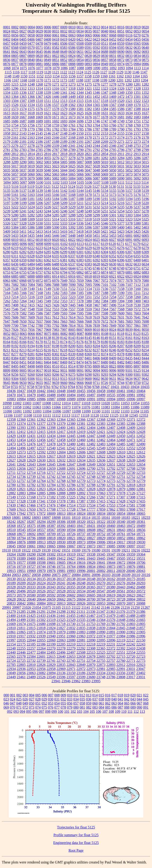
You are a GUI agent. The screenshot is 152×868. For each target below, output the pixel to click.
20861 (31, 603)
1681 (121, 117)
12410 (141, 428)
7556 (64, 309)
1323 (105, 88)
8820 (104, 366)
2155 (121, 133)
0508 (80, 43)
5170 (88, 195)
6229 (88, 248)
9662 (72, 383)
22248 (11, 648)
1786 (88, 129)
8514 (72, 366)
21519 (51, 620)
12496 (21, 448)
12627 (11, 460)
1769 (137, 125)
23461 (21, 677)
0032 (64, 31)
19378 (11, 558)
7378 (80, 301)
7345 (39, 301)
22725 (21, 661)
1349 (121, 93)
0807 (23, 56)
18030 (91, 513)
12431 (31, 436)
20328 (11, 587)
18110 (76, 518)
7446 (80, 305)
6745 (88, 268)
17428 (121, 501)
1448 (64, 97)
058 (82, 703)
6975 (48, 281)
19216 (136, 550)
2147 (56, 133)
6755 (23, 272)
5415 (55, 231)
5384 (15, 227)
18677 (21, 534)
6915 (64, 276)
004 (32, 695)
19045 (11, 546)
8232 (88, 350)
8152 (121, 338)
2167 (64, 137)
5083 (64, 178)
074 (38, 707)
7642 (145, 317)
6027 (113, 240)
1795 (145, 129)
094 (22, 711)
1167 (16, 80)
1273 (72, 84)
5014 (137, 162)
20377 (101, 587)
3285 (129, 158)
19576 (11, 563)
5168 (72, 195)
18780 (11, 538)
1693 (64, 121)
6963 (7, 281)
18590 (61, 530)
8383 (7, 358)
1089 (89, 68)
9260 (31, 375)
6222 (31, 248)
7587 (48, 313)
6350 (104, 256)
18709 (51, 534)
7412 (23, 305)
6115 (88, 244)
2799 (145, 150)
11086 (135, 407)
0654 (97, 52)
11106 (8, 415)
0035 (88, 31)
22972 (81, 669)
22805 (21, 665)
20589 (41, 595)
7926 (15, 330)
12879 (121, 489)
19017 (121, 542)
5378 (129, 223)
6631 (121, 264)
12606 (81, 452)
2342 (80, 146)
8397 (80, 358)
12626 (141, 456)
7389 (113, 301)
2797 (129, 150)
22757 (111, 661)
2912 (129, 154)
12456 (41, 440)
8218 (64, 350)
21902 (131, 632)
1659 (15, 117)
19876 (131, 567)
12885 (41, 493)
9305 (23, 379)
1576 (39, 109)
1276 (97, 84)
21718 (61, 624)
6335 (55, 256)
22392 (121, 648)
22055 (41, 640)
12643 (31, 464)
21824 (51, 628)
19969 (31, 571)
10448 (61, 391)
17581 (131, 505)
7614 (72, 317)
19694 (131, 563)
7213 (7, 297)
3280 (88, 158)
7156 (105, 289)
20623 (131, 595)
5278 (145, 211)
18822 (81, 538)
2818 (64, 154)
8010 (97, 330)
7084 (31, 285)
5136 (15, 191)
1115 (8, 72)
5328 (23, 223)
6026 (104, 240)
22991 (121, 669)
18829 (101, 538)
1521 (129, 101)
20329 (21, 587)
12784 (51, 485)
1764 (97, 125)
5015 (145, 162)
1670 (48, 117)
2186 (39, 142)
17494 (61, 505)
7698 (145, 321)
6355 (137, 256)
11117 (75, 415)
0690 (121, 52)
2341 (72, 146)
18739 (91, 534)
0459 (23, 43)
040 (114, 699)
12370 (121, 419)
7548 (31, 309)
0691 (129, 52)
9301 (137, 375)
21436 (51, 616)
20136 (51, 579)
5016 (7, 166)
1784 (72, 129)
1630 (97, 113)
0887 (64, 64)
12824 (51, 489)
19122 (26, 550)
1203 (136, 80)
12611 (131, 452)
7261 (145, 297)
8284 (39, 354)
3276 (56, 158)
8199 (64, 346)
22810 (31, 665)
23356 (121, 673)
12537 (41, 448)
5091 (129, 178)
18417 (81, 526)
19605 (61, 563)
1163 (128, 76)
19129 (36, 550)
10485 (41, 395)
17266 (91, 497)
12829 (101, 489)
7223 (72, 297)
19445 (101, 558)
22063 (61, 640)
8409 (113, 358)
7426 (56, 305)
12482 (91, 444)
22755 (101, 661)
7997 (64, 330)
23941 (56, 681)
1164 (136, 76)
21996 (141, 636)
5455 (121, 236)
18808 (41, 538)
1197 (88, 80)
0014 (104, 27)
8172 (48, 342)
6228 (80, 248)
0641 (7, 52)
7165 (15, 293)
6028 (121, 240)
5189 (88, 199)
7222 (64, 297)
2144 (31, 133)
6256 (105, 248)
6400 (137, 260)
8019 (105, 330)
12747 (81, 477)
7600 (121, 313)
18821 (71, 538)
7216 (31, 297)
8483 (129, 362)
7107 (129, 285)
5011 (113, 162)
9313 (55, 379)
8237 (96, 350)
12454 (21, 440)
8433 (121, 358)
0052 (129, 31)
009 (63, 695)
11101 (106, 411)
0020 (145, 27)
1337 (31, 93)
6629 (105, 264)
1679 (113, 117)
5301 (113, 215)
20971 (131, 603)
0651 (80, 52)
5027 (88, 166)
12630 (41, 460)
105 (92, 711)
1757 (39, 125)
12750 (111, 477)
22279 (71, 648)
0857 (105, 60)
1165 (144, 76)
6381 (64, 260)
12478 (51, 444)
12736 (21, 477)
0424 (105, 39)
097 (41, 711)
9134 (145, 370)
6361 (39, 260)
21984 (121, 636)
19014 (111, 542)
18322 (101, 522)
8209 (137, 346)
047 (13, 703)
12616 (41, 456)
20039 (121, 571)
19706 (141, 563)
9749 (129, 383)
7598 (105, 313)
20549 (111, 591)
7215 (23, 297)
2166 (56, 137)
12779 (141, 481)
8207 (121, 346)
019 (127, 695)
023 (6, 699)
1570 (137, 105)
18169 (116, 518)
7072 (105, 281)
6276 (121, 248)
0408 (48, 39)
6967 (15, 281)
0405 (23, 39)
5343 (88, 223)
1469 (113, 97)
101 (67, 711)
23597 (71, 677)
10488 (51, 395)
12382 (91, 424)
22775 (141, 661)
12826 (71, 489)
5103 (64, 182)
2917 (23, 158)
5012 (121, 162)
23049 (11, 673)
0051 (121, 31)
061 (101, 703)
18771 (141, 534)
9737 (113, 383)
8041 (137, 330)
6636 (7, 268)
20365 (91, 587)
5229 (72, 207)
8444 (145, 358)
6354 (129, 256)
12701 (101, 469)
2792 (97, 150)
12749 (101, 477)
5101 (48, 182)
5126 (88, 187)
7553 (56, 309)
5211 (80, 203)
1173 (64, 80)
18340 (121, 522)
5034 (145, 166)
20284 (131, 583)
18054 (121, 513)
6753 (7, 272)
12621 (91, 456)
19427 (71, 558)
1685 (7, 121)
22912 (121, 665)
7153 (80, 289)
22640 (61, 657)
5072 (121, 174)
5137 (23, 191)
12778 (131, 481)
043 (133, 699)
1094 (129, 68)
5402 (137, 227)
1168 (23, 80)
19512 (131, 558)
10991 (91, 399)
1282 (145, 84)
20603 (81, 595)
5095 (15, 182)
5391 (64, 227)
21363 (111, 612)
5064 (64, 174)
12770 (81, 481)
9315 (64, 379)
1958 (7, 133)
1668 (31, 117)
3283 (113, 158)
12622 (101, 456)
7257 (121, 297)
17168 (31, 497)
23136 (61, 673)
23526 (41, 677)
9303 (7, 379)
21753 (91, 624)
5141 (56, 191)
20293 (141, 583)
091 (146, 707)
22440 (11, 652)
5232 (97, 207)
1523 (145, 101)
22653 (71, 657)
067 (140, 703)
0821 (48, 56)
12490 (141, 444)
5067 (88, 174)
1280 (129, 84)
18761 (121, 534)
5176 (137, 195)
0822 (56, 56)
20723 (111, 599)
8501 (48, 366)
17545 (101, 505)
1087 (72, 68)
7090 (72, 285)
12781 (21, 485)
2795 (113, 150)
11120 (95, 415)
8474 (80, 362)
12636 (101, 460)
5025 (72, 166)
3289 (15, 162)
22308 (91, 648)
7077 (121, 281)
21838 (91, 628)
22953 (31, 669)
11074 (76, 407)
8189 (7, 346)
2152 (97, 133)
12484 (111, 444)
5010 (105, 162)
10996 (131, 399)
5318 (88, 219)
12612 (141, 452)
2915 (7, 158)
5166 (56, 195)
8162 (137, 338)
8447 (7, 362)
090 (140, 707)
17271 (111, 497)
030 (51, 699)
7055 (72, 281)
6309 (145, 252)
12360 (21, 419)
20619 (111, 595)
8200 (72, 346)
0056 (15, 35)
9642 (145, 379)
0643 (23, 52)
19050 (21, 546)
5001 (31, 162)
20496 (21, 591)
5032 (129, 166)
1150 (24, 76)
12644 (41, 464)
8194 (31, 346)
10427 (105, 387)
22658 (81, 657)
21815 (31, 628)
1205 (7, 84)
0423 (97, 39)
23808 (121, 677)
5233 (105, 207)
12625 (131, 456)
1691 (48, 121)
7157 (113, 289)
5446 (56, 236)
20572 (141, 591)
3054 (39, 158)
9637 (137, 379)
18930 (61, 542)
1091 (105, 68)
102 (73, 711)
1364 (15, 97)
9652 (31, 383)
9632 (121, 379)
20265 (91, 583)
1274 (80, 84)
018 (120, 695)
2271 (121, 142)
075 (44, 707)
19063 (41, 546)
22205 (61, 644)
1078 (48, 68)
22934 (11, 669)
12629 (31, 460)
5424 (129, 231)
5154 (105, 191)
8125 (145, 334)
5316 (72, 219)
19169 (76, 550)
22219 (101, 644)
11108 (28, 415)
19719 (21, 567)
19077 (101, 546)
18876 (21, 542)
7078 (129, 281)
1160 (104, 76)
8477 (97, 362)
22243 (141, 644)
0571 (39, 48)
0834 (137, 56)
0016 (121, 27)
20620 (121, 595)
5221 (7, 207)
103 (80, 711)
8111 (113, 334)
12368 (101, 419)
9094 (97, 370)
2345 (105, 146)
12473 (11, 444)
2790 (80, 150)
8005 (72, 330)
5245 (56, 211)
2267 (88, 142)
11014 (66, 403)
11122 (104, 415)
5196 (145, 199)
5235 (121, 207)
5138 (31, 191)
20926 (81, 603)
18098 (56, 518)
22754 (91, 661)
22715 (121, 657)
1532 (23, 105)
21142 (96, 607)
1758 (48, 125)
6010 (15, 240)
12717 (51, 473)
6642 (56, 268)
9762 (55, 387)
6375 (56, 260)
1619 (39, 113)
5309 (31, 219)
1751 (137, 121)
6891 (48, 276)
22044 (31, 640)
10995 (121, 399)
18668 (11, 534)
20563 (131, 591)
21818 (41, 628)
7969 (48, 330)
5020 (39, 166)
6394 (113, 260)
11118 (85, 415)
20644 (41, 599)
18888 (31, 542)
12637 (111, 460)
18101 (66, 518)
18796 (31, 538)
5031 (121, 166)
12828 (91, 489)
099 (54, 711)
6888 (31, 276)
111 (130, 711)
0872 (121, 60)
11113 (66, 415)
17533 (81, 505)
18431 (91, 526)
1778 (23, 129)
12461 (91, 440)
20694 (81, 599)
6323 (23, 256)
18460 (111, 526)
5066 (80, 174)
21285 (21, 612)
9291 (97, 375)
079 (70, 707)
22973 (91, 669)
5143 (72, 191)
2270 (113, 142)
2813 (23, 154)
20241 (61, 583)
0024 (7, 31)
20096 (96, 575)
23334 (101, 673)
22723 (141, 657)
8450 (15, 362)
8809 (96, 366)
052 (44, 703)
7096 (97, 285)
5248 (80, 211)
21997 (11, 640)
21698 (51, 624)
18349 (131, 522)
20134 (31, 579)
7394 (121, 301)
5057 (15, 174)
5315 (64, 219)
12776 (121, 481)
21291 (41, 612)
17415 (101, 501)
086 (114, 707)
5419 (88, 231)
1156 (72, 76)
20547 (101, 591)
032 (63, 699)
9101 (129, 370)
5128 (104, 187)
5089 (113, 178)
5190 (97, 199)
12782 (31, 485)
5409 (7, 231)
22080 (71, 640)
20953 (101, 603)
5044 (64, 170)
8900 (15, 370)
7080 (145, 281)
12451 (131, 436)
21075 (47, 607)
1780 (39, 129)
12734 (11, 477)
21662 (131, 620)
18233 (146, 518)
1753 (7, 125)
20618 (101, 595)
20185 (141, 579)
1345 (88, 93)
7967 (39, 330)
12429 (11, 436)
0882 (48, 64)
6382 (72, 260)
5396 (88, 227)
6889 (39, 276)
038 (101, 699)
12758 (31, 481)
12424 (121, 432)
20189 (11, 583)
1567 (113, 105)
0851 (56, 60)
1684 (145, 117)
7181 (48, 293)
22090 (91, 640)
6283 (31, 252)
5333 (64, 223)
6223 (39, 248)
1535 (39, 105)
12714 (31, 473)
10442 (41, 391)
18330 (111, 522)
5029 (105, 166)
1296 (15, 88)
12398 (51, 428)
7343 (31, 301)
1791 (129, 129)
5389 (48, 227)
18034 (101, 513)
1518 (104, 101)
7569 (129, 309)
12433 (41, 436)
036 (89, 699)
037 (95, 699)
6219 (15, 248)
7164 (7, 293)
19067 (71, 546)
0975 (129, 64)
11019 (96, 403)
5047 (88, 170)
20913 (61, 603)
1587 (129, 109)
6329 (39, 256)
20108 (116, 575)
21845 (121, 628)
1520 (121, 101)
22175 (21, 644)
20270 (101, 583)
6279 (145, 248)
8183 (121, 342)
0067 (105, 35)
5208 (56, 203)
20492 (11, 591)
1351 (137, 93)
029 (44, 699)
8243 (104, 350)
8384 (15, 358)
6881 (129, 272)
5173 (113, 195)
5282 (31, 215)
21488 (131, 616)
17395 (91, 501)
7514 (121, 305)
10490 (61, 395)
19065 (51, 546)
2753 (137, 146)
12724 (81, 473)
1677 (97, 117)
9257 (23, 375)
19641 (101, 563)
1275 (88, 84)
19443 (91, 558)
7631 (121, 317)
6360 (31, 260)
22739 (41, 661)
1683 (137, 117)
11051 (115, 403)
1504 (15, 101)
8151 (113, 338)
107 (105, 711)
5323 (129, 219)
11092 (27, 411)
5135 (7, 191)
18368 (11, 526)
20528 (61, 591)
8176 (80, 342)
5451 (97, 236)
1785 (80, 129)
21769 (101, 624)
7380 (88, 301)
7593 (64, 313)
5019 (31, 166)
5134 (145, 187)
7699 (7, 325)
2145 (39, 133)
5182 (39, 199)
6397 (129, 260)
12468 (121, 440)
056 (70, 703)
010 (70, 695)
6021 (64, 240)
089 (133, 707)
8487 (7, 366)
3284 (121, 158)
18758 (111, 534)
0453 (121, 39)
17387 (81, 501)
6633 (137, 264)
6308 (137, 252)
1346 (97, 93)
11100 (96, 411)
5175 (129, 195)
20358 (81, 587)
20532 (71, 591)
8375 (113, 354)
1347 (105, 93)
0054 (145, 31)
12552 (131, 448)
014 (95, 695)
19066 (61, 546)
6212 (145, 244)
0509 (88, 43)
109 (118, 711)
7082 (15, 285)
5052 (129, 170)
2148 (64, 133)
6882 (137, 272)
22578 (21, 657)
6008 (7, 240)
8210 (145, 346)
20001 (91, 571)
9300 (129, 375)
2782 (15, 150)
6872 (88, 272)
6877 (113, 272)
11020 (105, 403)
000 (6, 695)
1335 (15, 93)
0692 (137, 52)
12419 (81, 432)
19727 (31, 567)
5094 (7, 182)
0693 (145, 52)
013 (89, 695)
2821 (88, 154)
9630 (104, 379)
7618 (88, 317)
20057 (26, 575)
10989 (71, 399)
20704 (101, 599)
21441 (61, 616)
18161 (106, 518)
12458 (61, 440)
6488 (56, 264)
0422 (88, 39)
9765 (80, 387)
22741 (51, 661)
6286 (56, 252)
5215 (113, 203)
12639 (131, 460)
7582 (23, 313)
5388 (39, 227)
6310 (7, 256)
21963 (81, 636)
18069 (6, 518)
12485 (121, 444)
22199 (51, 644)
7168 (39, 293)
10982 (141, 395)
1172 (56, 80)
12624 (121, 456)
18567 (51, 530)
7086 (48, 285)
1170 (40, 80)
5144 (80, 191)
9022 (56, 370)
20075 (56, 575)
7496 (113, 305)
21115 (66, 607)
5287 (64, 215)
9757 (23, 387)
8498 (31, 366)
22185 (31, 644)
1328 (137, 88)
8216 (47, 350)
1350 (129, 93)
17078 (121, 493)
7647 (7, 321)
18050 (111, 513)
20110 (136, 575)
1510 (39, 101)
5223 (23, 207)
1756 (31, 125)
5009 (97, 162)
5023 (56, 166)
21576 (111, 620)
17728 (71, 509)
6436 (15, 264)
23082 (41, 673)
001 (13, 695)
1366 (31, 97)
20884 (41, 603)
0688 (105, 52)
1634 (129, 113)
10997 (141, 399)
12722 (61, 473)
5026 (80, 166)
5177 (145, 195)
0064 (80, 35)
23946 (66, 681)
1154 (56, 76)
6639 (31, 268)
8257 (7, 354)
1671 (56, 117)
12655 (11, 469)
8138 (48, 338)
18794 (21, 538)
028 (38, 699)
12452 (141, 436)
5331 (48, 223)
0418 (56, 39)
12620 (81, 456)
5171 (97, 195)
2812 (15, 154)
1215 (15, 84)
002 (19, 695)
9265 (48, 375)
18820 (61, 538)
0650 (72, 52)
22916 (131, 665)
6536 (64, 264)
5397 (97, 227)
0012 (88, 27)
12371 (131, 419)
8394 (64, 358)
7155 (97, 289)
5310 (39, 219)
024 (13, 699)
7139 (23, 289)
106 (99, 711)
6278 (137, 248)
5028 (97, 166)
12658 (41, 469)
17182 (51, 497)
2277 (23, 146)
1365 (23, 97)
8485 (137, 362)
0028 (31, 31)
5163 (31, 195)
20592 (51, 595)
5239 (7, 211)
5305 (145, 215)
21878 (51, 632)
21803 (131, 624)
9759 (39, 387)
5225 (39, 207)
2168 (72, 137)
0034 (80, 31)
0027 (23, 31)
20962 (111, 603)
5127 (96, 187)
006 (44, 695)
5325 (145, 219)
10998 (7, 403)
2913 (137, 154)
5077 (15, 178)
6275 (113, 248)
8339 (72, 354)
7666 (80, 321)
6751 (137, 268)
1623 (64, 113)
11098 (76, 411)
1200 (112, 80)
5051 (121, 170)
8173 (56, 342)
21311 (81, 612)
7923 (7, 330)
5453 (113, 236)
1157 (80, 76)
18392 (61, 526)
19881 (141, 567)
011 (76, 695)
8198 (56, 346)
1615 (7, 113)
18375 (31, 526)
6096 (23, 244)
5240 (15, 211)
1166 (7, 80)
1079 (56, 68)
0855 (88, 60)
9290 (88, 375)
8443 (137, 358)
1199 (104, 80)
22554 (131, 652)
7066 (88, 281)
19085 (111, 546)
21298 (61, 612)
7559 (88, 309)
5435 (31, 236)
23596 (61, 677)
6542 (80, 264)
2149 (72, 133)
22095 (101, 640)
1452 (97, 97)
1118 (32, 72)
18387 (51, 526)
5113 (137, 182)
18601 (81, 530)
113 (142, 711)
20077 (66, 575)
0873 (129, 60)
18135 (96, 518)
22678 (91, 657)
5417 (72, 231)
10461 (121, 391)
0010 (72, 27)
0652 (88, 52)
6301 (80, 252)
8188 (145, 342)
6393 (105, 260)
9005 (23, 370)
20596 (61, 595)
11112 (56, 415)
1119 (40, 72)
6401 (145, 260)
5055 (145, 170)
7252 (97, 297)
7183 (64, 293)
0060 (48, 35)
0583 (64, 48)
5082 (56, 178)
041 (121, 699)
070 (13, 707)
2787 (56, 150)
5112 (129, 182)
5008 (88, 162)
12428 (141, 432)
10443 (51, 391)
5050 (113, 170)
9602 (96, 379)
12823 (41, 489)
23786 (111, 677)
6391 (88, 260)
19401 (41, 558)
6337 (72, 256)
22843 (71, 665)
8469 (64, 362)
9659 (56, 383)
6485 (39, 264)
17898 (131, 509)
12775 (111, 481)
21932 (31, 636)
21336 (91, 612)
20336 (41, 587)
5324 (137, 219)
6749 (121, 268)
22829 (51, 665)
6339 (88, 256)
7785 (48, 325)
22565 (11, 657)
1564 (88, 105)
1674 (80, 117)
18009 (51, 513)
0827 (80, 56)
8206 (113, 346)
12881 (141, 489)
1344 (80, 93)
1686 (15, 121)
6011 (23, 240)
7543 (7, 309)
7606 (15, 317)
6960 (145, 276)
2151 (88, 133)
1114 (145, 68)
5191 (105, 199)
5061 (39, 174)
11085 (125, 407)
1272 (64, 84)
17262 (81, 497)
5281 (23, 215)
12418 (71, 432)
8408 (105, 358)
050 (32, 703)
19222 (146, 550)
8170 (39, 342)
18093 (36, 518)
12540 (51, 448)
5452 (105, 236)
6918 (88, 276)
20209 (21, 583)
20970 (121, 603)
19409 (51, 558)
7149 (48, 289)
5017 (15, 166)
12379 (61, 424)
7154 (88, 289)
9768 (96, 387)
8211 (7, 350)
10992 (101, 399)
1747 (105, 121)
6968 (23, 281)
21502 (41, 620)
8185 (137, 342)
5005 (64, 162)
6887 (23, 276)
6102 (64, 244)
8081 (56, 334)
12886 (51, 493)
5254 (121, 211)
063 (114, 703)
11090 (8, 411)
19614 (71, 563)
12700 (91, 469)
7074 (113, 281)
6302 (88, 252)
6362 (48, 260)
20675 (71, 599)
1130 (128, 72)
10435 (145, 387)
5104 (72, 182)
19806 (81, 567)
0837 (15, 60)
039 (108, 699)
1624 (72, 113)
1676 (88, 117)
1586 (121, 109)
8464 (48, 362)
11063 (37, 407)
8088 (88, 334)
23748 (101, 677)
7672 (105, 321)
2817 (56, 154)
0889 (80, 64)
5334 (72, 223)
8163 (145, 338)
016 (108, 695)
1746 (97, 121)
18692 (31, 534)
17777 (91, 509)
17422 (111, 501)
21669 (11, 624)
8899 (7, 370)
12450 (121, 436)
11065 (47, 407)
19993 (71, 571)
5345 (97, 223)
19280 (21, 554)
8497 (23, 366)
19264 (11, 554)
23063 (31, 673)
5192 (113, 199)
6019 (47, 240)
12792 (121, 485)
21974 (101, 636)
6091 (129, 240)
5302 (121, 215)
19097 (131, 546)
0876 (7, 64)
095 (29, 711)
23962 (76, 681)
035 (82, 699)
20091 (86, 575)
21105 (57, 607)
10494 (71, 395)
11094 (47, 411)
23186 (81, 673)
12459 (71, 440)
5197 (7, 203)
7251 (88, 297)
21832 (71, 628)
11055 (145, 403)
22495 (51, 652)
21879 (61, 632)
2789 (72, 150)
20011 (111, 571)
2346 (113, 146)
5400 (121, 227)
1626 (88, 113)
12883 (21, 493)
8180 (105, 342)
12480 (71, 444)
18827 (91, 538)
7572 (137, 309)
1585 (113, 109)
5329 (31, 223)
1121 (56, 72)
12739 (31, 477)
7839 (97, 325)
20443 (121, 587)
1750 (129, 121)
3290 (23, 162)
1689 (39, 121)
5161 (15, 195)
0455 (137, 39)
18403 (71, 526)
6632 (129, 264)
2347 (121, 146)
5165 (48, 195)
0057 (23, 35)
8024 (113, 330)
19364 (141, 554)
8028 (121, 330)
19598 (41, 563)
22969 (61, 669)
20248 (81, 583)
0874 (137, 60)
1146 (136, 72)
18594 (71, 530)
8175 (72, 342)
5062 (48, 174)
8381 (137, 354)
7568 (121, 309)
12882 (11, 493)
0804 (7, 56)
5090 (121, 178)
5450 (88, 236)
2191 (80, 142)
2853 (97, 154)
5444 (39, 236)
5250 (97, 211)
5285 (56, 215)
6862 (80, 272)
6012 (31, 240)
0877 (15, 64)
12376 (31, 424)
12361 (31, 419)
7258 (129, 297)
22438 (141, 648)
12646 (61, 464)
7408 (15, 305)
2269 (105, 142)
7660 (48, 321)
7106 (121, 285)
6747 (104, 268)
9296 (121, 375)
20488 (141, 587)
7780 (39, 325)
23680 (91, 677)
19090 (121, 546)
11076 (86, 407)
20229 (51, 583)
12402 (81, 428)
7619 (96, 317)
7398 (129, 301)
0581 (48, 48)
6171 (121, 244)
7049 (64, 281)
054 (57, 703)
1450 (80, 97)
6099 (48, 244)
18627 (101, 530)
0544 (113, 43)
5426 (145, 231)
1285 (7, 88)
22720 (131, 657)
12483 (101, 444)
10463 (131, 391)
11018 (86, 403)
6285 (48, 252)
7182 (56, 293)
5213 (96, 203)
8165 (15, 342)
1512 (55, 101)
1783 (64, 129)
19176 (86, 550)
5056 (7, 174)
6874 (105, 272)
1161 (112, 76)
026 (25, 699)
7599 (113, 313)
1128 (112, 72)
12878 (111, 489)
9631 (113, 379)
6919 (97, 276)
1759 (56, 125)
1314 (39, 88)
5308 (23, 219)
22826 (41, 665)
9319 (80, 379)
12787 (81, 485)
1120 (47, 72)
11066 (56, 407)
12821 (21, 489)
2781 (7, 150)
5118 (23, 187)
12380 (71, 424)
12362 (41, 419)
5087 (97, 178)
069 (6, 707)
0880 (31, 64)
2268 (97, 142)
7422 (39, 305)
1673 (72, 117)
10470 (11, 395)
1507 (23, 101)
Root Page (76, 850)
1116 (16, 72)
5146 (97, 191)
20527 (51, 591)
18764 (131, 534)
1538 (64, 105)
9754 (6, 387)
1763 (88, 125)
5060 (31, 174)
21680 (41, 624)
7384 (105, 301)
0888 (72, 64)
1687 (23, 121)
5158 (137, 191)
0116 (129, 35)
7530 (137, 305)
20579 (21, 595)
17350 (51, 501)
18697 (41, 534)
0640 (145, 48)
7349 (48, 301)
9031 (64, 370)
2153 (105, 133)
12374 (21, 424)
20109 (126, 575)
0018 (129, 27)
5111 (121, 182)
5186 (64, 199)
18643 (121, 530)
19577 (21, 563)
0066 (97, 35)
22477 (31, 652)
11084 (115, 407)
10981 (131, 395)
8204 (97, 346)
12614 (21, 456)
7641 (137, 317)
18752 (101, 534)
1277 (105, 84)
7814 (72, 325)
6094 (7, 244)
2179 (7, 142)
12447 (91, 436)
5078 (23, 178)
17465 (21, 505)
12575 (31, 452)
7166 (23, 293)
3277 (64, 158)
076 (51, 707)
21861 (11, 632)
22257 (31, 648)
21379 (131, 612)
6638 (23, 268)
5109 (113, 182)
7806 (64, 325)
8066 (31, 334)
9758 (31, 387)
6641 (48, 268)
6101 (56, 244)
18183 (126, 518)
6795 (72, 272)
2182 (31, 142)
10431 (115, 387)
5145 (88, 191)
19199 (116, 550)
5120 (39, 187)
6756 (31, 272)
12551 (121, 448)
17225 (71, 497)
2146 (48, 133)
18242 (11, 522)
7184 (72, 293)
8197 (48, 346)
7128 (7, 289)
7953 (23, 330)
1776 (7, 129)
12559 (11, 452)
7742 (31, 325)
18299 (51, 522)
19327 (81, 554)
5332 (56, 223)
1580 (72, 109)
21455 (71, 616)
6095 (15, 244)
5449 (80, 236)
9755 (14, 387)
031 (57, 699)
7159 (129, 289)
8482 (121, 362)
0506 (64, 43)
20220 (31, 583)
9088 (72, 370)
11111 (47, 415)
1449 (72, 97)
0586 (72, 48)
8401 (88, 358)
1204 (145, 80)
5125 (80, 187)
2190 (72, 142)
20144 (81, 579)
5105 (80, 182)
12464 (111, 440)
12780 (11, 485)
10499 (101, 395)
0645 (39, 52)
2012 (15, 133)
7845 (105, 325)
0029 (39, 31)
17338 (31, 501)
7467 (97, 305)
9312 (47, 379)
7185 (80, 293)
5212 (88, 203)
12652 (121, 464)
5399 (113, 227)
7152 (72, 289)
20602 (71, 595)
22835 (61, 665)
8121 (129, 334)
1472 (121, 97)
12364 (61, 419)
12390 (11, 428)
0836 (7, 60)
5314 (55, 219)
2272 (129, 142)
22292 (81, 648)
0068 (113, 35)
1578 (56, 109)
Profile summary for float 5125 (76, 835)
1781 (48, 129)
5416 (64, 231)
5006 (72, 162)
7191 (129, 293)
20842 (21, 603)
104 (86, 711)
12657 (31, 469)
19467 (111, 558)
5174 (121, 195)
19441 (81, 558)
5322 (121, 219)
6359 (23, 260)
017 (114, 695)
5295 (80, 215)
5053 (137, 170)
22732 (31, 661)
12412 (21, 432)
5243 (39, 211)
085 (108, 707)
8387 (23, 358)
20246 (71, 583)
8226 (80, 350)
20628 (11, 599)
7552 (48, 309)
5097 (23, 182)
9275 (72, 375)
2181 (23, 142)
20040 (131, 571)
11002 (17, 403)
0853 (72, 60)
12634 (81, 460)
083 (95, 707)
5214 (104, 203)
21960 (71, 636)
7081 (7, 285)
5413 (39, 231)
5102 (56, 182)
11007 (37, 403)
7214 (15, 297)
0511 (105, 43)
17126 (131, 493)
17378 (61, 501)
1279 (121, 84)
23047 (141, 669)
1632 (113, 113)
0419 (64, 39)
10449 (71, 391)
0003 (23, 27)
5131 (121, 187)
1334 (7, 93)
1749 (121, 121)
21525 (61, 620)
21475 (101, 616)
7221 (56, 297)
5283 (39, 215)
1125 (88, 72)
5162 (23, 195)
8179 (97, 342)
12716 (41, 473)
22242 (131, 644)
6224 (48, 248)
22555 (141, 652)
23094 (51, 673)
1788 (105, 129)
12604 (61, 452)
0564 (129, 43)
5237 (137, 207)
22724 (11, 661)
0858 (113, 60)
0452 (113, 39)
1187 (72, 80)
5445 (48, 236)
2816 (48, 154)
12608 (101, 452)
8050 (145, 330)
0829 (97, 56)
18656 (141, 530)
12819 (141, 485)
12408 (121, 428)
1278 (113, 84)
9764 (72, 387)
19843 (101, 567)
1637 (145, 113)
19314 (61, 554)
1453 (105, 97)
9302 (145, 375)
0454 (129, 39)
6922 (121, 276)
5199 (23, 203)
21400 (11, 616)
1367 (39, 97)
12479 (61, 444)
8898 (145, 366)
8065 (23, 334)
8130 (31, 338)
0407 (39, 39)
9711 (96, 383)
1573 (15, 109)
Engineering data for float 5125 (76, 843)
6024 (88, 240)
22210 (71, 644)
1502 (145, 97)
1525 (7, 105)
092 (10, 711)
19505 (121, 558)
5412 (31, 231)
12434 (51, 436)
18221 (136, 518)
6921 (113, 276)
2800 (7, 154)
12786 (71, 485)
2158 (145, 133)
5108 (105, 182)
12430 (21, 436)
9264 (39, 375)
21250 (135, 607)
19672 (121, 563)
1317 (64, 88)
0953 (113, 64)
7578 (15, 313)
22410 (131, 648)
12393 (21, 428)
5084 (72, 178)
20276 (121, 583)
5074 (137, 174)
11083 (105, 407)
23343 (111, 673)
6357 (7, 260)
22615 (51, 657)
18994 (91, 542)
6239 (97, 248)
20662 (61, 599)
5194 (129, 199)
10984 (21, 399)
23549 (51, 677)
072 (25, 707)
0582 (56, 48)
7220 (48, 297)
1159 (96, 76)
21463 (81, 616)
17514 (71, 505)
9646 (15, 383)
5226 (48, 207)
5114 (145, 182)
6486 (48, 264)
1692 (56, 121)
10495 (81, 395)
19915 (11, 571)
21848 (131, 628)
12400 (61, 428)
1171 (47, 80)
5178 (7, 199)
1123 (72, 72)
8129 (23, 338)
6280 (7, 252)
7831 (80, 325)
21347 (101, 612)
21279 (11, 612)
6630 (113, 264)
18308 (71, 522)
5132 (129, 187)
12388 (141, 424)
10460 (111, 391)
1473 (129, 97)
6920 (105, 276)
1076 (31, 68)
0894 (97, 64)
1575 (31, 109)
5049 (105, 170)
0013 (96, 27)
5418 (80, 231)
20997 (17, 607)
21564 (101, 620)
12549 (101, 448)
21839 (101, 628)
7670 (97, 321)
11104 (135, 411)
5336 (80, 223)
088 (127, 707)
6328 (31, 256)
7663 (64, 321)
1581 (80, 109)
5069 (105, 174)
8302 (56, 354)
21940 (51, 636)
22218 (91, 644)
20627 (141, 595)
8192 (15, 346)
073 (32, 707)
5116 (15, 187)
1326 (121, 88)
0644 (31, 52)
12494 (11, 448)
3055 (48, 158)
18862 (141, 538)
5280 (15, 215)
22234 (121, 644)
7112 (137, 285)
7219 (39, 297)
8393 (56, 358)
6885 (15, 276)
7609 (31, 317)
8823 (113, 366)
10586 (121, 395)
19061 (31, 546)
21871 (31, 632)
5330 (39, 223)
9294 (113, 375)
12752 (131, 477)
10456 (91, 391)
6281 (15, 252)
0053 (137, 31)
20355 (71, 587)
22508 (81, 652)
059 (89, 703)
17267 (101, 497)
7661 (56, 321)
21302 (71, 612)
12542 (71, 448)
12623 (111, 456)
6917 (80, 276)
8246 (113, 350)
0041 (113, 31)
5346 (105, 223)
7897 (145, 325)
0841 (39, 60)
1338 (39, 93)
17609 (11, 509)
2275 (7, 146)
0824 (72, 56)
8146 (97, 338)
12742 (51, 477)
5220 (145, 203)
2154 (113, 133)
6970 (31, 281)
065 (127, 703)
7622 (113, 317)
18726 (71, 534)
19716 (11, 567)
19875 (121, 567)
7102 (113, 285)
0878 (23, 64)
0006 (48, 27)
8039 (129, 330)
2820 (80, 154)
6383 (80, 260)
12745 (71, 477)
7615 (80, 317)
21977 (111, 636)
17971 (31, 513)
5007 (80, 162)
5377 (121, 223)
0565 (137, 43)
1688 (31, 121)
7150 (56, 289)
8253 (137, 350)
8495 (15, 366)
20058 (36, 575)
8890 (121, 366)
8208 (129, 346)
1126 (96, 72)
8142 (64, 338)
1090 (97, 68)
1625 (80, 113)
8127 (15, 338)
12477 (41, 444)
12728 (111, 473)
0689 (113, 52)
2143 (23, 133)
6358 (15, 260)
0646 (48, 52)
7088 (56, 285)
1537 (56, 105)
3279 (80, 158)
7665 (72, 321)
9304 (15, 379)
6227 (72, 248)
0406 (31, 39)
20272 (111, 583)
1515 (80, 101)
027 (32, 699)
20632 (21, 599)
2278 (31, 146)
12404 (91, 428)
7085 (39, 285)
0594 (113, 48)
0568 (15, 48)
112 (136, 711)
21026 (27, 607)
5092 (137, 178)
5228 (64, 207)
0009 (64, 27)
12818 (131, 485)
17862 (111, 509)
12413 (31, 432)
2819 (72, 154)
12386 (131, 424)
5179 (15, 199)
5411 (23, 231)
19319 (71, 554)
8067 (39, 334)
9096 (113, 370)
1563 (80, 105)
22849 (81, 665)
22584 (31, 657)
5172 (105, 195)
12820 (11, 489)
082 (89, 707)
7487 (105, 305)
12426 (131, 432)
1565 (97, 105)
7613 (64, 317)
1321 (88, 88)
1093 (121, 68)
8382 (145, 354)
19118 (16, 550)
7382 (97, 301)
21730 (71, 624)
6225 (56, 248)
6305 (113, 252)
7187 (97, 293)
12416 (51, 432)
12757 (21, 481)
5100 (40, 182)
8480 (105, 362)
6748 (113, 268)
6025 (96, 240)
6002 (137, 236)
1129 (120, 72)
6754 (15, 272)
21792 (121, 624)
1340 (56, 93)
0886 (56, 64)
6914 (56, 276)
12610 (121, 452)
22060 (51, 640)
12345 (134, 415)
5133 (137, 187)
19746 (51, 567)
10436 (11, 391)
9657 (48, 383)
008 (57, 695)
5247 (72, 211)
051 (38, 703)
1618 (31, 113)
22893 (111, 665)
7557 (72, 309)
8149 (105, 338)
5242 (31, 211)
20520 (31, 591)
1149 (16, 76)
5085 (80, 178)
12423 (111, 432)
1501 (137, 97)
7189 (113, 293)
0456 (145, 39)
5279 (7, 215)
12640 (141, 460)
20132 (21, 579)
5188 (80, 199)
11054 (135, 403)
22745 (71, 661)
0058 (31, 35)
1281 (137, 84)
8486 (145, 362)
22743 (61, 661)
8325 (64, 354)
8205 (105, 346)
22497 (71, 652)
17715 (61, 509)
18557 (41, 530)
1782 (56, 129)
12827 (81, 489)
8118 (121, 334)
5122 (55, 187)
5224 (31, 207)
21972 (91, 636)
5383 (7, 227)
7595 (80, 313)
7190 (121, 293)
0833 (129, 56)
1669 (39, 117)
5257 (137, 211)
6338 (80, 256)
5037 (23, 170)
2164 (39, 137)
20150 (101, 579)
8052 (7, 334)
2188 (56, 142)
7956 (31, 330)
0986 (145, 64)
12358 (11, 419)
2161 (15, 137)
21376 (121, 612)
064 (121, 703)
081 (82, 707)
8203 (88, 346)
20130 (11, 579)
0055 (7, 35)
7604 (145, 313)
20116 (146, 575)
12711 (11, 473)
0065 (88, 35)
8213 (23, 350)
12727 (101, 473)
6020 (55, 240)
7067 (97, 281)
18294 (41, 522)
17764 (81, 509)
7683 (129, 321)
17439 (11, 505)
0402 (7, 39)
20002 (101, 571)
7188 (105, 293)
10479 (31, 395)
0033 (72, 31)
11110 (37, 415)
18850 (111, 538)
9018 (48, 370)
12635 (91, 460)
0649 (64, 52)
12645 (51, 464)
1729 (88, 121)
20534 (81, 591)
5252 (113, 211)
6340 (96, 256)
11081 (96, 407)
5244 (48, 211)
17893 (121, 509)
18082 (26, 518)
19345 (101, 554)
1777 (15, 129)
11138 (124, 415)
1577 (48, 109)
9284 (80, 375)
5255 (129, 211)
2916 (15, 158)
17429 (131, 501)
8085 (72, 334)
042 (127, 699)
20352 (61, 587)
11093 (37, 411)
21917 (21, 636)
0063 (72, 35)
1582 (88, 109)
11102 (115, 411)
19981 (61, 571)
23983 (86, 681)
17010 (91, 493)
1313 (31, 88)
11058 (17, 407)
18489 (141, 526)
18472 (131, 526)
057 (76, 703)
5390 (56, 227)
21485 (121, 616)
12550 (111, 448)
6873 (97, 272)
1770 (145, 125)
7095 (88, 285)
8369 (88, 354)
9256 (15, 375)
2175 (129, 137)
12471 (131, 440)
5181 (31, 199)
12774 (101, 481)
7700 (15, 325)
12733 (141, 473)
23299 (91, 673)
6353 (121, 256)
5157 (129, 191)
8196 (39, 346)
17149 (11, 497)
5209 (64, 203)
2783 (23, 150)
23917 (131, 677)
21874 (41, 632)
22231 (111, 644)
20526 (41, 591)
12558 (141, 448)
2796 (121, 150)
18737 (81, 534)
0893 (88, 64)
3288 (7, 162)
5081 (48, 178)
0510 (97, 43)
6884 (7, 276)
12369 (111, 419)
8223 (72, 350)
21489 (141, 616)
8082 (64, 334)
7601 (129, 313)
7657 (39, 321)
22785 (11, 665)
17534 (91, 505)
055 (63, 703)
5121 (47, 187)
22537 (111, 652)
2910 (113, 154)
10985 (31, 399)
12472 (141, 440)
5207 (48, 203)
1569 (129, 105)
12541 (61, 448)
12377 (41, 424)
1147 (144, 72)
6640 (39, 268)
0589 (80, 48)
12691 (71, 469)
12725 (91, 473)
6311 (15, 256)
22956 (41, 669)
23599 (81, 677)
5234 (113, 207)
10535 (111, 395)
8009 (88, 330)
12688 (61, 469)
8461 (39, 362)
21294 (51, 612)
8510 (56, 366)
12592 (41, 452)
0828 (88, 56)
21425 (31, 616)
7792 (56, 325)
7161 (145, 289)
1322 (97, 88)
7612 (55, 317)
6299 (64, 252)
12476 (31, 444)
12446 (81, 436)
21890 (101, 632)
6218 (7, 248)
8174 (64, 342)
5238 (145, 207)
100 (60, 711)
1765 (105, 125)
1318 (72, 88)
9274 (64, 375)
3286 (137, 158)
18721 (61, 534)
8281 (31, 354)
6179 (137, 244)
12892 (81, 493)
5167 (64, 195)
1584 (105, 109)
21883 (81, 632)
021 (139, 695)
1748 (113, 121)
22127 (131, 640)
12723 (71, 473)
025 (19, 699)
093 (16, 711)
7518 (129, 305)
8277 (15, 354)
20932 (91, 603)
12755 (11, 481)
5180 (23, 199)
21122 (76, 607)
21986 (131, 636)
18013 (61, 513)
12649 (91, 464)
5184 (56, 199)
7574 (145, 309)
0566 (145, 43)
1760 (64, 125)
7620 (104, 317)
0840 (31, 60)
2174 (121, 137)
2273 (137, 142)
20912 (51, 603)
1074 (15, 68)
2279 (39, 146)
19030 (141, 542)
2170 (88, 137)
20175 (131, 579)
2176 (137, 137)
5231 (88, 207)
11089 (145, 407)
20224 (41, 583)
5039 (39, 170)
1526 (15, 105)
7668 (88, 321)
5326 (7, 223)
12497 (31, 448)
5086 (88, 178)
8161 (129, 338)
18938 (71, 542)
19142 (56, 550)
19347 (111, 554)
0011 (80, 27)
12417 (61, 432)
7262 (7, 301)
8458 (31, 362)
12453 (11, 440)
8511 (64, 366)
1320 (80, 88)
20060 (46, 575)
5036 (15, 170)
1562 (72, 105)
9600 (88, 379)
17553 (111, 505)
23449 (11, 677)
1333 (145, 88)
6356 (145, 256)
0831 (113, 56)
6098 (40, 244)
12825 (61, 489)
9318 (72, 379)
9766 (88, 387)
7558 (80, 309)
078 (63, 707)
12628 (21, 460)
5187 (72, 199)
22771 (131, 661)
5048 (97, 170)
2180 (15, 142)
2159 (7, 137)
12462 (101, 440)
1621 (48, 113)
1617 (23, 113)
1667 (23, 117)
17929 (11, 513)
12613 (11, 456)
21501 (31, 620)
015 (101, 695)
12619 (71, 456)
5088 (105, 178)
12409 (131, 428)
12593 (51, 452)
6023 (80, 240)
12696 (81, 469)
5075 (145, 174)
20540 (91, 591)
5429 (7, 236)
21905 (141, 632)
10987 (51, 399)
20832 (141, 599)
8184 (129, 342)
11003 (27, 403)
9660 (64, 383)
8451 (23, 362)
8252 (129, 350)
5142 (64, 191)
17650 (31, 509)
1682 (129, 117)
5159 (145, 191)
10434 (135, 387)
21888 (91, 632)
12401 (71, 428)
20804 (131, 599)
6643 (64, 268)
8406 (97, 358)
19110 (6, 550)
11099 (86, 411)
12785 (61, 485)
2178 (145, 137)
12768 (61, 481)
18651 (131, 530)
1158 (88, 76)
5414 (47, 231)
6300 (72, 252)
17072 (111, 493)
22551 (121, 652)
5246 (64, 211)
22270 (51, 648)
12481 (81, 444)
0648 (56, 52)
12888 (61, 493)
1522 (137, 101)
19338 (91, 554)
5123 (63, 187)
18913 (41, 542)
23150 (71, 673)
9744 (121, 383)
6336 (64, 256)
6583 (88, 264)
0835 (145, 56)
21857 (141, 628)
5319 (96, 219)
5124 (72, 187)
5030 (113, 166)
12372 (141, 419)
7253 (105, 297)
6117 (96, 244)
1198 (96, 80)
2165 (48, 137)
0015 (113, 27)
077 (57, 707)
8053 (15, 334)
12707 (121, 469)
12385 (121, 424)
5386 (31, 227)
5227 (56, 207)
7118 (145, 285)
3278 (72, 158)
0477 (31, 43)
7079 (137, 281)
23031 (131, 669)
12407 (111, 428)
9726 (104, 383)
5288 (72, 215)
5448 (72, 236)
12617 (51, 456)
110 (124, 711)
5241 (23, 211)
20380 (111, 587)
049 (25, 703)
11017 (76, 403)
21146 (105, 607)
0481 (56, 43)
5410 (15, 231)
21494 (11, 620)
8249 (121, 350)
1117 (24, 72)
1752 (145, 121)
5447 (64, 236)
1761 (72, 125)
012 (82, 695)
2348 (129, 146)
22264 (41, 648)
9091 (80, 370)
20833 (11, 603)
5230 (80, 207)
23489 (31, 677)
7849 (113, 325)
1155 (64, 76)
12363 (51, 419)
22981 (101, 669)
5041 (56, 170)
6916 (72, 276)
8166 (23, 342)
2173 (113, 137)
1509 (31, 101)
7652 (31, 321)
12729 (121, 473)
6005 (145, 236)
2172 (105, 137)
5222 (15, 207)
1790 (121, 129)
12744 (61, 477)
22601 (41, 657)
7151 (64, 289)
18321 (91, 522)
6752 (145, 268)
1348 (113, 93)
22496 (61, 652)
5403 (145, 227)
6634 (145, 264)
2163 (31, 137)
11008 (47, 403)
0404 (15, 39)
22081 (81, 640)
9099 (121, 370)
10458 (101, 391)
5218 (137, 203)
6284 (39, 252)
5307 (15, 219)
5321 (113, 219)
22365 (101, 648)
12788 (91, 485)
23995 (96, 681)
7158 (121, 289)
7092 (80, 285)
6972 (39, 281)
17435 (141, 501)
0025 (15, 31)
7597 (97, 313)
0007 (56, 27)
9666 (80, 383)
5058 (23, 174)
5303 (129, 215)
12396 (41, 428)
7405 (7, 305)
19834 (91, 567)
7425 (48, 305)
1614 (145, 109)
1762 (80, 125)
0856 (97, 60)
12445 (71, 436)
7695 (137, 321)
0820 (39, 56)
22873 (101, 665)
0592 (97, 48)
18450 (101, 526)
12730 (131, 473)
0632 (129, 48)
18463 (121, 526)
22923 (141, 665)
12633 (71, 460)
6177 (129, 244)
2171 (97, 137)
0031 (56, 31)
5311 (47, 219)
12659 (51, 469)
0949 (105, 64)
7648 (15, 321)
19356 (121, 554)
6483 (23, 264)
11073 (66, 407)
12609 (111, 452)
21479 (111, 616)
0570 (31, 48)
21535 (81, 620)
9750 (137, 383)
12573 (21, 452)
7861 (137, 325)
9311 (39, 379)
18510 (11, 530)
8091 (97, 334)
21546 (91, 620)
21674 (21, 624)
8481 (113, 362)
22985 (111, 669)
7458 (88, 305)
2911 (121, 154)
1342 (72, 93)
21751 (81, 624)
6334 (47, 256)
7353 (64, 301)
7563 (97, 309)
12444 (61, 436)
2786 (48, 150)
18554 (31, 530)
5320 (104, 219)
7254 (113, 297)
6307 (129, 252)
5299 (97, 215)
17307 (121, 497)
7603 (137, 313)
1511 (47, 101)
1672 (64, 117)
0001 (7, 27)
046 (6, 703)
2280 (48, 146)
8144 (80, 338)
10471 (21, 395)
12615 (31, 456)
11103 (125, 411)
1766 (113, 125)
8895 (129, 366)
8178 (88, 342)
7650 (23, 321)
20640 (31, 599)
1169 (32, 80)
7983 (56, 330)
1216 (23, 84)
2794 (105, 150)
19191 (106, 550)
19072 (81, 546)
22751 (81, 661)
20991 (7, 607)
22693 (101, 657)
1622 (56, 113)
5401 (129, 227)
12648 (81, 464)
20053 (16, 575)
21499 (21, 620)
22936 (21, 669)
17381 (71, 501)
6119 (104, 244)
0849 (48, 60)
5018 (23, 166)
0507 (72, 43)
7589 (56, 313)
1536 (48, 105)
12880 (131, 489)
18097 (46, 518)
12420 (91, 432)
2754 (145, 146)
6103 (72, 244)
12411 (11, 432)
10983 (11, 399)
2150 (80, 133)
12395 (31, 428)
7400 (137, 301)
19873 (111, 567)
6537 (72, 264)
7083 (23, 285)
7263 (15, 301)
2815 (39, 154)
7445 (72, 305)
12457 (51, 440)
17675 (41, 509)
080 (76, 707)
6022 (72, 240)
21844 (111, 628)
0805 (15, 56)
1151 (32, 76)
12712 (21, 473)
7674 (113, 321)
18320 (81, 522)
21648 (121, 620)
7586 (39, 313)
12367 (91, 419)
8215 (39, 350)
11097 (66, 411)
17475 (41, 505)
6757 (39, 272)
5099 (31, 182)
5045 (72, 170)
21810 (11, 628)
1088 (80, 68)
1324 (113, 88)
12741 (41, 477)
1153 (48, 76)
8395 (72, 358)
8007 (80, 330)
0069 (121, 35)
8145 (88, 338)
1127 (104, 72)
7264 (23, 301)
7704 (23, 325)
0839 (23, 60)
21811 (21, 628)
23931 (141, 677)
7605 (7, 317)
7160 (137, 289)
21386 (141, 612)
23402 (141, 673)
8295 (48, 354)
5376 (113, 223)
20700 (91, 599)
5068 (97, 174)
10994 (111, 399)
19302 (51, 554)
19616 (81, 563)
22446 (21, 652)
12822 (31, 489)
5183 (48, 199)
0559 (121, 43)
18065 (141, 513)
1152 (40, 76)
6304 (105, 252)
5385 (23, 227)
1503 (7, 101)
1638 (7, 117)
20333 (31, 587)
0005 (39, 27)
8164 (7, 342)
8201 (80, 346)
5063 (56, 174)
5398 (105, 227)
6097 (31, 244)
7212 (145, 293)
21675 (31, 624)
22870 (91, 665)
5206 (39, 203)
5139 (39, 191)
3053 (31, 158)
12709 (141, 469)
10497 (91, 395)
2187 (48, 142)
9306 (31, 379)
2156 (129, 133)
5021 (48, 166)
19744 (41, 567)
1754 (15, 125)
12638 (121, 460)
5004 (56, 162)
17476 (51, 505)
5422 (113, 231)
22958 (51, 669)
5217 (129, 203)
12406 (101, 428)
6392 (97, 260)
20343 (51, 587)
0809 (31, 56)
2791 (88, 150)
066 (133, 703)
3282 (105, 158)
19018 (131, 542)
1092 (113, 68)
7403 (145, 301)
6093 (145, 240)
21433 (41, 616)
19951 (21, 571)
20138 (71, 579)
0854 (80, 60)
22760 (121, 661)
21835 (81, 628)
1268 (39, 84)
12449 (111, 436)
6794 (64, 272)
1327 (129, 88)
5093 (145, 178)
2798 (137, 150)
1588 (137, 109)
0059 (39, 35)
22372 (111, 648)
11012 (56, 403)
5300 (105, 215)
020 (133, 695)
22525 (101, 652)
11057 (7, 407)
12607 (91, 452)
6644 (72, 268)
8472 (72, 362)
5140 (48, 191)
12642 (21, 464)
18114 (86, 518)
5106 (89, 182)
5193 (121, 199)
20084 (76, 575)
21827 (61, 628)
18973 (81, 542)
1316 (56, 88)
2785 (39, 150)
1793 (137, 129)
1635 (137, 113)
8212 (15, 350)
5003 (48, 162)
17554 (121, 505)
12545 (91, 448)
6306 (121, 252)
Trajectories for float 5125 (76, 827)
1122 (64, 72)
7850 (121, 325)
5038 (31, 170)
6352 (113, 256)
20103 (106, 575)
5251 (105, 211)
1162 (120, 76)
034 (76, 699)
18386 (41, 526)
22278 (61, 648)
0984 (137, 64)
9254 (7, 375)
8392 (48, 358)
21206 (115, 607)
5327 (15, 223)
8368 (80, 354)
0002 (15, 27)
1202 (128, 80)
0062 (64, 35)
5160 (7, 195)
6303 (97, 252)
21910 (11, 636)
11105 (144, 411)
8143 (72, 338)
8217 (55, 350)
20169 (121, 579)
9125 (137, 370)
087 (121, 707)
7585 (31, 313)
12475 (21, 444)
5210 (72, 203)
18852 (121, 538)
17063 (101, 493)
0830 (105, 56)
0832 (121, 56)
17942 (21, 513)
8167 (31, 342)
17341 (41, 501)
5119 (31, 187)
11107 (18, 415)
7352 (56, 301)
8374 (105, 354)
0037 (97, 31)
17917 (141, 509)
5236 (129, 207)
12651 (111, 464)
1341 (64, 93)
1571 (145, 105)
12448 (101, 436)
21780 (111, 624)
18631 (111, 530)
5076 (7, 178)
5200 (31, 203)
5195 (137, 199)
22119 (121, 640)
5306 (7, 219)
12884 (31, 493)
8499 (39, 366)
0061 (56, 35)
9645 (7, 383)
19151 (66, 550)
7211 (137, 293)
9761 (47, 387)
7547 (23, 309)
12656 (21, 469)
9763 (63, 387)
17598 (141, 505)
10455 (81, 391)
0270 (137, 35)
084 (101, 707)
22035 (21, 640)
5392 (72, 227)
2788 (64, 150)
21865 (21, 632)
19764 (71, 567)
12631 (51, 460)
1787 (97, 129)
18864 (11, 542)
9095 (105, 370)
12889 (71, 493)
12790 (101, 485)
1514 (72, 101)
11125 (114, 415)
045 (146, 699)
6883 (145, 272)
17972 (41, 513)
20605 (91, 595)
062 (108, 703)
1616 (15, 113)
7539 (145, 305)
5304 (137, 215)
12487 (131, 444)
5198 (15, 203)
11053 (125, 403)
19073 (91, 546)
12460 (81, 440)
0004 (31, 27)
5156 (121, 191)
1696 (80, 121)
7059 (80, 281)
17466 (31, 505)
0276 (145, 35)
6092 (137, 240)
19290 (31, 554)
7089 (64, 285)
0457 (7, 43)
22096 (111, 640)
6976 (56, 281)
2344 (97, 146)
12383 (101, 424)
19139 (46, 550)
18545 (21, 530)
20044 (6, 575)
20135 (41, 579)
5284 (48, 215)
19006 (101, 542)
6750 (129, 268)
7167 (31, 293)
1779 (31, 129)
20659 (51, 599)
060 (95, 703)
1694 (72, 121)
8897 (137, 366)
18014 (71, 513)
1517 (96, 101)
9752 (145, 383)
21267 (145, 607)
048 (19, 703)
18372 (21, 526)
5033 (137, 166)
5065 (72, 174)
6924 (137, 276)
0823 (64, 56)
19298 (41, 554)
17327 (11, 501)
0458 (15, 43)
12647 (71, 464)
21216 (125, 607)
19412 (61, 558)
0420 (72, 39)
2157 (137, 133)
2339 (56, 146)
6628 (97, 264)
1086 (64, 68)
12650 (101, 464)
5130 (112, 187)
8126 (7, 338)
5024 (64, 166)
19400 (31, 558)
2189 (64, 142)
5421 (104, 231)
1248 (31, 84)
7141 (39, 289)
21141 (86, 607)
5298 (88, 215)
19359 (131, 554)
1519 (113, 101)
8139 (56, 338)
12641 (11, 464)
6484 (31, 264)
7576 (7, 313)
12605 (71, 452)
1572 (7, 109)
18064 (131, 513)
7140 (31, 289)
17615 (21, 509)
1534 (31, 105)
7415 (31, 305)
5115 (7, 187)
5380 (137, 223)
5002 (39, 162)
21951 (61, 636)
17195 (61, 497)
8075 (48, 334)
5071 (113, 174)
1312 (23, 88)
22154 (11, 644)
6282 (23, 252)
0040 (105, 31)
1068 (7, 68)
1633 (121, 113)
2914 (145, 154)
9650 (23, 383)
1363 (7, 97)
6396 (121, 260)
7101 (105, 285)
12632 (61, 460)
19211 (126, 550)
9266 (56, 375)
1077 (40, 68)
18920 (51, 542)
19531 (141, 558)
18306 (61, 522)
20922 (71, 603)
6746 (96, 268)
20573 (11, 595)
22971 (71, 669)
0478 (39, 43)
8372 (97, 354)
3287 (145, 158)
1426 (48, 97)
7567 (113, 309)
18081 (16, 518)
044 (140, 699)
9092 (88, 370)
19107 (141, 546)
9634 (129, 379)
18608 (91, 530)
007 (51, 695)
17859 (101, 509)
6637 (15, 268)
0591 (88, 48)
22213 (81, 644)
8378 (121, 354)
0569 (23, 48)
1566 (105, 105)
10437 (21, 391)
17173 (41, 497)
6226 (64, 248)
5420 (96, 231)
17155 (21, 497)
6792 (48, 272)
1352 (145, 93)
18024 (81, 513)
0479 (48, 43)
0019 (137, 27)
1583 (97, 109)
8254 (145, 350)
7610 (39, 317)
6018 (39, 240)
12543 (81, 448)
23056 (21, 673)
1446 (56, 97)
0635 (137, 48)
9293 (105, 375)
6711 (80, 268)
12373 (11, 424)
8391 (39, 358)
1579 (64, 109)
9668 (88, 383)
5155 (113, 191)
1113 (137, 68)
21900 (121, 632)
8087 (80, 334)
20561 (121, 591)
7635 (129, 317)
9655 (39, 383)
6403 (7, 264)
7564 (105, 309)
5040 (48, 170)
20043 (141, 571)
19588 (31, 563)
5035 (7, 170)
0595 (121, 48)
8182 (113, 342)
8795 (88, 366)
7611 (47, 317)
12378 (51, 424)
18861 (131, 538)
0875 (145, 60)
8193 (23, 346)
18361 (141, 522)
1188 (80, 80)
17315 (141, 497)
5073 (129, 174)
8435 (129, 358)
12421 (101, 432)
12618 (61, 456)
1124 (80, 72)
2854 (105, 154)
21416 (21, 616)
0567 (7, 48)
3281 (97, 158)
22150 (141, 640)
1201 (120, 80)
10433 (125, 387)
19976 (51, 571)
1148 (8, 76)
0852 (64, 60)
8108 (105, 334)
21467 (91, 616)
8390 (31, 358)
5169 (80, 195)
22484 (41, 652)
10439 (31, 391)
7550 (39, 309)
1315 (48, 88)
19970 (41, 571)
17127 (141, 493)
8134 (39, 338)
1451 (88, 97)
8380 (129, 354)
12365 (71, 419)
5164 (39, 195)
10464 (141, 391)
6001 (129, 236)
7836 (88, 325)
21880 (71, 632)
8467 (56, 362)
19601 (51, 563)
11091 (17, 411)
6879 (121, 272)
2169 (80, 137)
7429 (64, 305)
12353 (144, 415)
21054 (37, 607)
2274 (145, 142)
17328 (21, 501)
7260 (137, 297)
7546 (15, 309)
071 (19, 707)
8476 (88, 362)
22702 (111, 657)
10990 (81, 399)
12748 (91, 477)
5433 (15, 236)
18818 (51, 538)
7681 (121, 321)
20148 (91, 579)
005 (38, 695)
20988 (141, 603)
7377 (72, 301)
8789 (80, 366)
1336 (23, 93)
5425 (137, 231)
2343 (88, 146)
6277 (129, 248)
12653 (131, 464)
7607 (23, 317)
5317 (80, 219)
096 (35, 711)
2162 (23, 137)
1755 (23, 125)
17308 (131, 497)
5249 (88, 211)
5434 (23, 236)
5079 (31, 178)
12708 (131, 469)
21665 (141, 620)
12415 (41, 432)
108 (111, 711)
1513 (64, 101)
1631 (105, 113)
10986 (41, 399)
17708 (51, 509)
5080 (39, 178)
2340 (64, 146)
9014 (31, 370)
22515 (91, 652)
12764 (41, 481)
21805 (141, 624)
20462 (131, 587)
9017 (39, 370)
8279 (23, 354)
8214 (31, 350)
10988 (61, 399)
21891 (111, 632)
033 (70, 699)
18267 (21, 522)
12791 (111, 485)
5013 (129, 162)
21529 (71, 620)
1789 (113, 129)
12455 (31, 440)
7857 (129, 325)
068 (146, 703)
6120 (112, 244)
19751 (61, 567)
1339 (48, 93)
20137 (61, 579)
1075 (23, 68)
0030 (48, 31)
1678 (105, 117)
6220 (23, 248)
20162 (111, 579)
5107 (97, 182)
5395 (80, 227)
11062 (27, 407)
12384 (111, 424)
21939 (41, 636)
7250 (80, 297)
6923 (129, 276)
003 (25, 695)
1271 (56, 84)
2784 (31, 150)
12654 (141, 464)
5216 (121, 203)
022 (146, 695)
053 (51, 703)
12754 (141, 477)
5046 (80, 170)
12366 (81, 419)
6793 (56, 272)
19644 (111, 563)
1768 (129, 125)
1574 (23, 109)
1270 (48, 84)
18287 (31, 522)
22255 (21, 648)
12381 (81, 424)
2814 (31, 154)
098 (48, 711)
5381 (145, 223)
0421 (80, 39)
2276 (15, 146)
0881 (39, 64)
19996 (81, 571)
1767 (121, 125)
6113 (80, 244)
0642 (15, 52)
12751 (121, 477)
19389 (21, 558)
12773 (91, 481)
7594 (72, 313)
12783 (41, 485)
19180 (96, 550)
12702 (111, 469)
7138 (15, 289)
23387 (131, 673)
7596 (88, 313)
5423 (121, 231)
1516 (88, 101)
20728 (121, 599)
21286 (31, 612)
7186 (88, 293)
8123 (137, 334)
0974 (121, 64)
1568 (121, 105)
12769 (71, 481)
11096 (57, 411)
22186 (41, 644)
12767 (51, 481)
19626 (91, 563)
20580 (31, 595)
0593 (105, 48)
